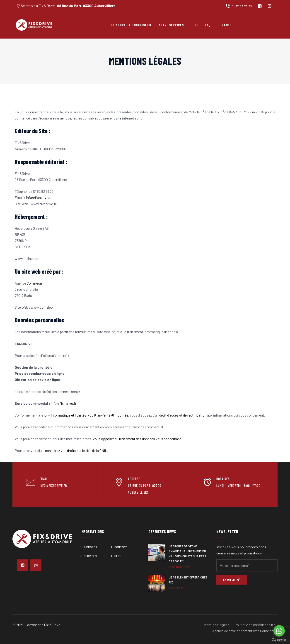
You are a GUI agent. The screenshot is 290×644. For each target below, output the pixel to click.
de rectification (195, 415)
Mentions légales (217, 625)
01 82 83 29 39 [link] (43, 191)
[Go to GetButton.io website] (279, 639)
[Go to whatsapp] (279, 631)
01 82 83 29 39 (238, 6)
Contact (224, 25)
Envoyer (232, 580)
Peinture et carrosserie (131, 25)
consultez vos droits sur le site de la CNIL (76, 450)
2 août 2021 (177, 588)
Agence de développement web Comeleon (244, 631)
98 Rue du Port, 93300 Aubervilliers (86, 6)
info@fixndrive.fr (39, 197)
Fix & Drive (52, 625)
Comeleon (34, 283)
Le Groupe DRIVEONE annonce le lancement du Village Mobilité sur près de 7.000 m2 (187, 554)
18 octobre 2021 (180, 567)
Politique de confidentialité (255, 625)
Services (90, 556)
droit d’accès (169, 415)
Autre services (171, 25)
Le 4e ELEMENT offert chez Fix (188, 580)
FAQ (208, 25)
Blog (195, 25)
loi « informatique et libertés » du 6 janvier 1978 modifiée (86, 415)
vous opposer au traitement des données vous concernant (137, 439)
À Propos (91, 547)
